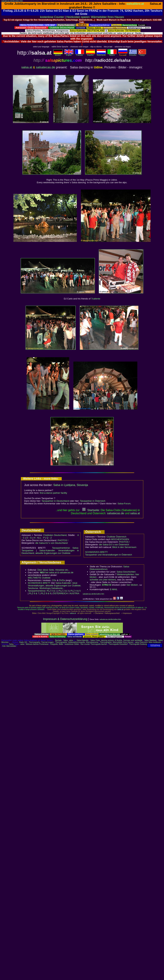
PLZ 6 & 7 (34, 593)
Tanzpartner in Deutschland (55, 501)
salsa (71, 640)
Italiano (112, 54)
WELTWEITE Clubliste (39, 578)
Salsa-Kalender (83, 640)
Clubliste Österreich (116, 537)
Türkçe (142, 54)
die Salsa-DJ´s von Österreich (114, 545)
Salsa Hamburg (150, 640)
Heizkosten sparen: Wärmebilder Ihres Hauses (95, 17)
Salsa (66, 640)
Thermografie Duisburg (138, 644)
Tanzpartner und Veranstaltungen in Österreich (109, 555)
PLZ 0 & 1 (52, 591)
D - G (29, 538)
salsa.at (27, 67)
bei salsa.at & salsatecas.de (57, 572)
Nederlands (101, 54)
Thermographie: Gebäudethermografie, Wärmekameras (77, 642)
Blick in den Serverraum (124, 547)
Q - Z (49, 538)
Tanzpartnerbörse (37, 591)
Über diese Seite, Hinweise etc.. (53, 570)
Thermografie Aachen (99, 644)
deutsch (58, 54)
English (69, 54)
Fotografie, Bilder (57, 644)
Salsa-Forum (124, 504)
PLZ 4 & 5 (76, 591)
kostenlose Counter (52, 17)
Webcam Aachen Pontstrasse (37, 644)
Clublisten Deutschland (55, 535)
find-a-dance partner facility (53, 493)
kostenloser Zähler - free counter (77, 644)
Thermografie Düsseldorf (118, 644)
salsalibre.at (135, 4)
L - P (42, 538)
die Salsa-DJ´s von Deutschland (52, 543)
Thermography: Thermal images (41, 642)
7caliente (96, 299)
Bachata (58, 640)
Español (90, 54)
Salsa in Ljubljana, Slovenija (71, 485)
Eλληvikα (133, 54)
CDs (54, 580)
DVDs (62, 580)
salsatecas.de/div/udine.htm (12, 1)
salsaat (135, 513)
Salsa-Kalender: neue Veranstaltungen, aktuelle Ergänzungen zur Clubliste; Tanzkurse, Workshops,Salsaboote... (55, 586)
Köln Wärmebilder (9, 646)
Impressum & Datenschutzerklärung (65, 619)
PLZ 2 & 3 (64, 591)
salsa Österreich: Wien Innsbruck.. (148, 642)
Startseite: (91, 510)
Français (80, 54)
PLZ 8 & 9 (46, 593)
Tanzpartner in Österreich (93, 501)
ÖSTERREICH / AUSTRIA (66, 593)
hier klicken (132, 585)
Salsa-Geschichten (126, 572)
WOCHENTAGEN (120, 539)
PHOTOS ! (63, 540)
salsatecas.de (45, 67)
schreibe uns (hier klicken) (103, 580)
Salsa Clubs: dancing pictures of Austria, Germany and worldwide (116, 640)
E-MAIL (114, 589)
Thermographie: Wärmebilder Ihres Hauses (117, 642)
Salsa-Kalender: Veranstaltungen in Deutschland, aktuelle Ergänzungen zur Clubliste (50, 552)
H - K (36, 538)
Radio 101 (23, 642)
